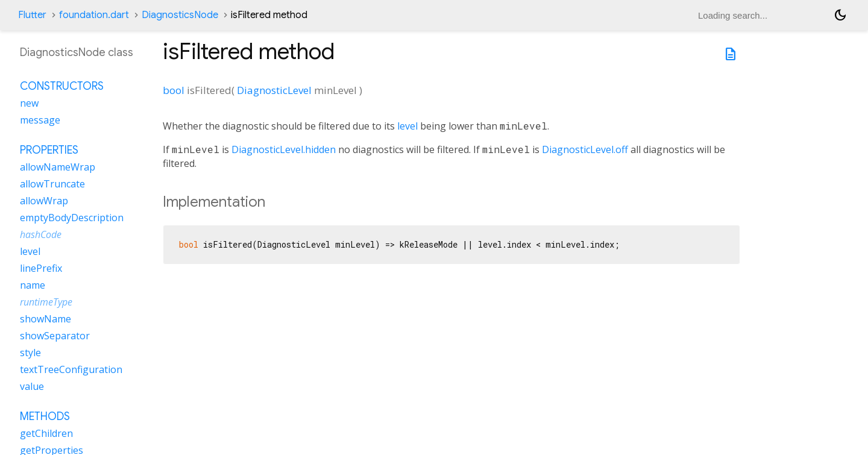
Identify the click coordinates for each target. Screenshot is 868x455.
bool (174, 90)
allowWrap (44, 201)
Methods (45, 416)
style (30, 353)
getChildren (46, 433)
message (40, 120)
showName (46, 319)
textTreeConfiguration (71, 369)
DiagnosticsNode (180, 15)
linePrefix (41, 268)
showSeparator (55, 336)
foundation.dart (94, 15)
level (407, 126)
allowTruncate (52, 184)
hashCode (41, 234)
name (33, 285)
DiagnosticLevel (274, 90)
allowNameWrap (58, 167)
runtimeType (46, 302)
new (29, 103)
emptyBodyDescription (72, 218)
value (32, 386)
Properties (49, 150)
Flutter (32, 15)
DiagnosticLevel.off (585, 149)
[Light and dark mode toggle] (840, 15)
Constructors (62, 86)
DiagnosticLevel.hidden (284, 149)
